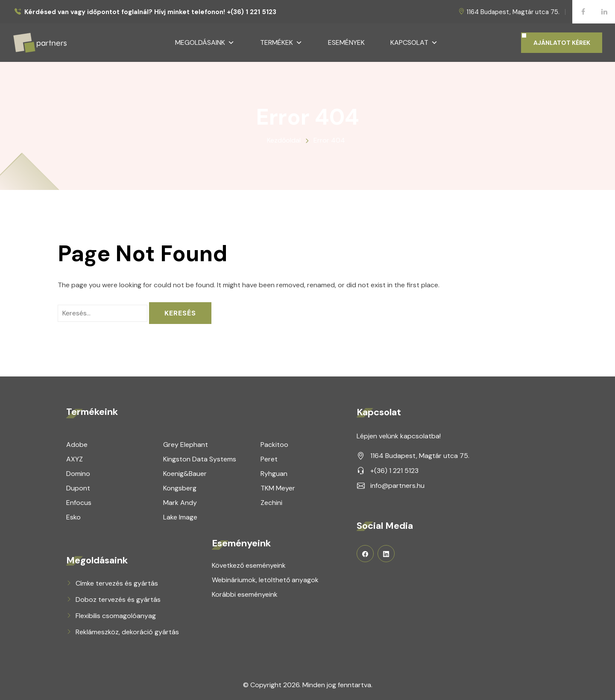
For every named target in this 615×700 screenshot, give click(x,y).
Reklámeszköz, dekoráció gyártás (127, 632)
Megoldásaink (205, 43)
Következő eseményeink (249, 565)
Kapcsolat (414, 43)
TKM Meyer (278, 488)
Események (346, 42)
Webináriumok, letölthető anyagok (265, 580)
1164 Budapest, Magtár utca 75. (513, 12)
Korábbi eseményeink (245, 594)
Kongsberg (180, 488)
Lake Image (180, 517)
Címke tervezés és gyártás (117, 583)
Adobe (77, 445)
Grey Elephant (186, 445)
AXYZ (75, 459)
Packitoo (274, 445)
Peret (269, 459)
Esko (73, 517)
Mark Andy (180, 503)
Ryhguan (274, 474)
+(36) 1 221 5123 (394, 471)
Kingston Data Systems (200, 459)
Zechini (271, 503)
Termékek (281, 43)
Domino (78, 474)
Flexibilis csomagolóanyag (116, 616)
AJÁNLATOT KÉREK (562, 43)
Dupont (78, 488)
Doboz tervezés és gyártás (118, 599)
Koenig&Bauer (185, 474)
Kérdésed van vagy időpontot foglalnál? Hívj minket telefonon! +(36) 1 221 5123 (150, 12)
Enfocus (79, 503)
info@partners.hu (397, 486)
